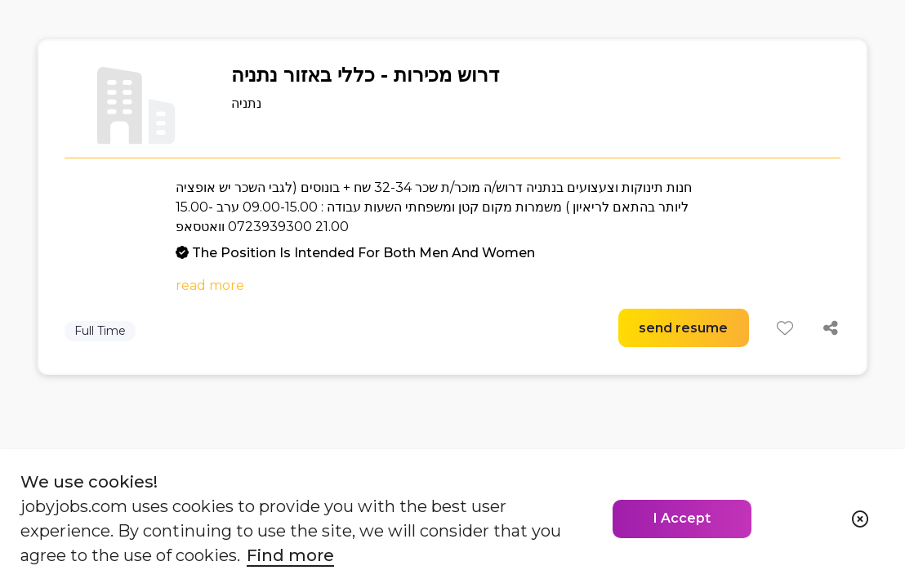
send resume (683, 328)
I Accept (682, 518)
